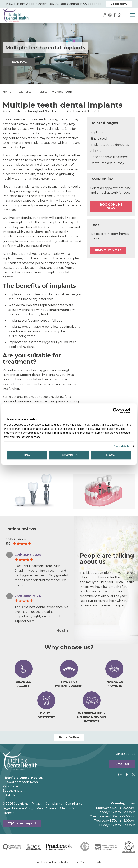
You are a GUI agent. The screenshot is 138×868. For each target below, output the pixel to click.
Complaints (54, 804)
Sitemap (9, 813)
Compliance (74, 804)
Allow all (111, 455)
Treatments (24, 92)
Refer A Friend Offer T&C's (56, 808)
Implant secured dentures (110, 145)
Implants (42, 92)
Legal (7, 808)
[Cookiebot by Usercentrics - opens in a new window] (114, 410)
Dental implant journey (107, 163)
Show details (122, 446)
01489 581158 (126, 754)
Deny (27, 455)
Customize (69, 455)
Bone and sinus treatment (109, 157)
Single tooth (99, 139)
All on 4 (96, 151)
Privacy (37, 804)
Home (7, 92)
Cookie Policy (24, 808)
